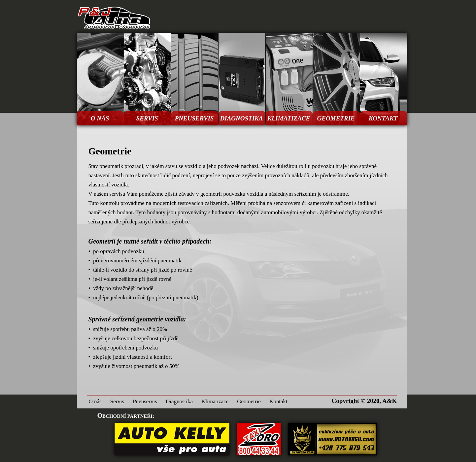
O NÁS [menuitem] (100, 118)
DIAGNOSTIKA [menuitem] (242, 118)
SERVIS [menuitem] (147, 118)
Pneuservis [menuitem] (145, 401)
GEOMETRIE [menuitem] (336, 118)
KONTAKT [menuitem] (383, 118)
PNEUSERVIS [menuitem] (194, 118)
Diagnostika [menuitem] (179, 401)
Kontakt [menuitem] (278, 401)
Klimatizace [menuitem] (215, 401)
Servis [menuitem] (117, 401)
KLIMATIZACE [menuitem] (289, 118)
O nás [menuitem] (95, 401)
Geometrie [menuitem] (249, 401)
